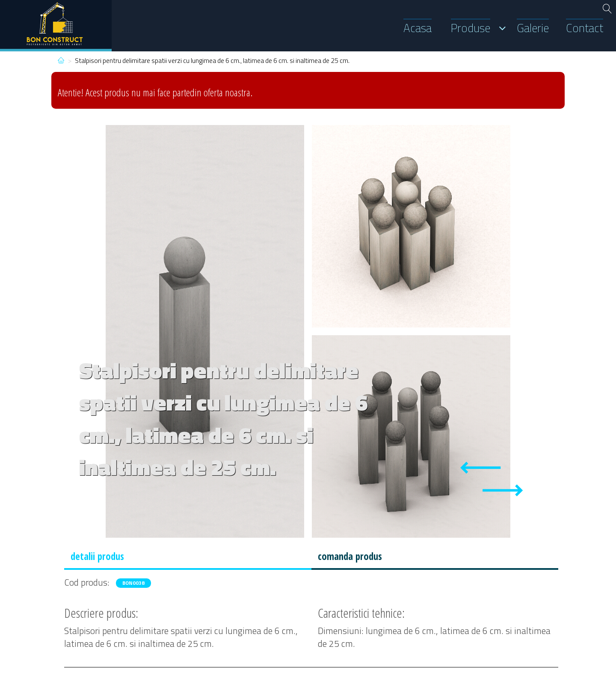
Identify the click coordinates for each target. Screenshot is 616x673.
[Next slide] (503, 490)
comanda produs (350, 556)
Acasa (418, 28)
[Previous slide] (480, 468)
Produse (471, 28)
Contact (585, 28)
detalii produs (97, 556)
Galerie (533, 28)
